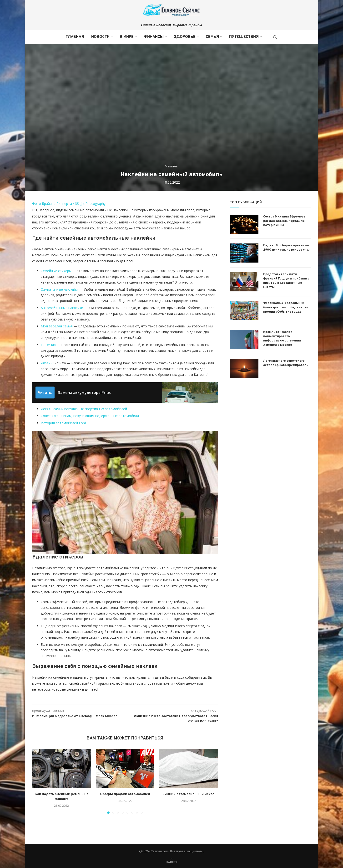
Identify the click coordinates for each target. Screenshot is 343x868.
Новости (100, 37)
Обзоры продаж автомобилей (125, 794)
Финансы (154, 37)
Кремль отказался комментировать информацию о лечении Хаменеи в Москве (282, 339)
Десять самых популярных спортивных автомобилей (84, 409)
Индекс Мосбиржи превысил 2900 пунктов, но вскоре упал (287, 248)
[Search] (275, 37)
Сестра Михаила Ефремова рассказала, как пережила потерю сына (284, 221)
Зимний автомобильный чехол (189, 794)
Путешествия (244, 37)
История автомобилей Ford (63, 423)
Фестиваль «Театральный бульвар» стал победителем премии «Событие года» (286, 308)
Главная (75, 37)
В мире (127, 37)
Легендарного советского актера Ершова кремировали (286, 363)
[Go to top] (172, 862)
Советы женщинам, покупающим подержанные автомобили (90, 416)
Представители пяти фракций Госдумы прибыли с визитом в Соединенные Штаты (286, 281)
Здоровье (185, 37)
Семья (212, 37)
